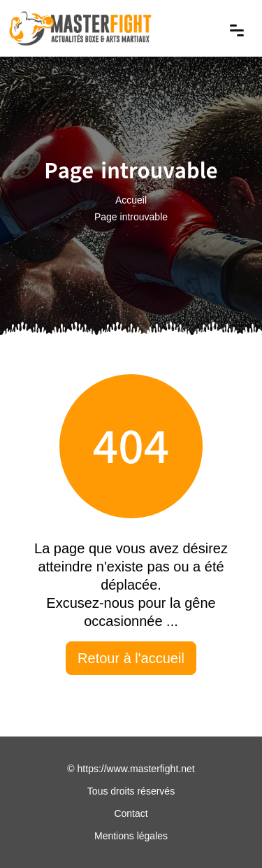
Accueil (131, 199)
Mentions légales (131, 836)
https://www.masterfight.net (136, 769)
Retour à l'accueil (131, 658)
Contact (131, 813)
